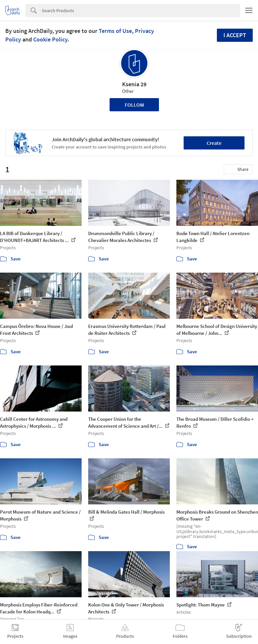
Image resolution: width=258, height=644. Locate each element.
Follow (134, 105)
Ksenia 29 (134, 84)
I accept (235, 35)
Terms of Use (115, 31)
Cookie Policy (50, 39)
